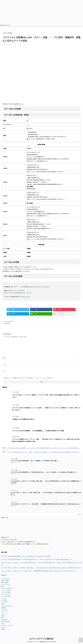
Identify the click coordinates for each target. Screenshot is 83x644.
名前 (4, 358)
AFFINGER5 (53, 642)
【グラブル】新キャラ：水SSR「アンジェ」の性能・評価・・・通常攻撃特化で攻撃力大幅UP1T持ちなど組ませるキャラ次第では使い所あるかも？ (46, 504)
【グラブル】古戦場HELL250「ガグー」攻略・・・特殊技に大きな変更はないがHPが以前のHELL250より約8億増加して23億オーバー (44, 452)
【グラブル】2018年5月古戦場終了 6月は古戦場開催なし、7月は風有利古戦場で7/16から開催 (38, 431)
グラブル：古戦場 (8, 321)
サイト (5, 371)
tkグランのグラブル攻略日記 (41, 639)
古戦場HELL (7, 323)
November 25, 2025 (24, 297)
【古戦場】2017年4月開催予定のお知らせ (23, 419)
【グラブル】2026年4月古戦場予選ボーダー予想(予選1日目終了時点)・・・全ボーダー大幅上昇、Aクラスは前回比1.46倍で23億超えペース (44, 472)
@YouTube (44, 287)
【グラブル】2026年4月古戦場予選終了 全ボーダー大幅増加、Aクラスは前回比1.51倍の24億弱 (34, 461)
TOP (1, 25)
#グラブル (29, 293)
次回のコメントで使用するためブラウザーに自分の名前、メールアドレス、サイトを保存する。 (29, 378)
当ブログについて (7, 25)
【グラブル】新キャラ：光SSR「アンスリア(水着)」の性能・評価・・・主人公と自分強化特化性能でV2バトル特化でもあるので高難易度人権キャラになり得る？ (41, 563)
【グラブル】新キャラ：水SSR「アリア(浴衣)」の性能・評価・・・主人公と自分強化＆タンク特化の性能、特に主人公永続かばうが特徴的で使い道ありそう (41, 568)
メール (5, 365)
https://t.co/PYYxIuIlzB (35, 287)
